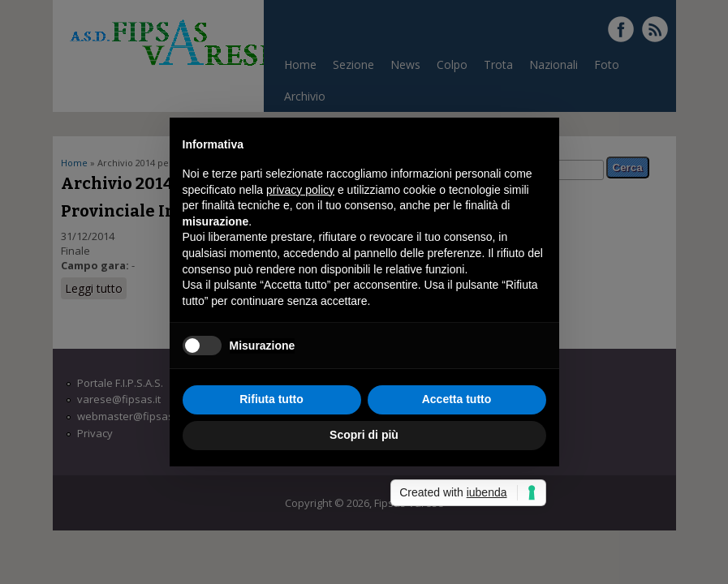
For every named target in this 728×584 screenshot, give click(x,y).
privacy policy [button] (300, 190)
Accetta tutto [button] (457, 399)
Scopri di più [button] (364, 435)
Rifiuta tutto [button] (271, 399)
